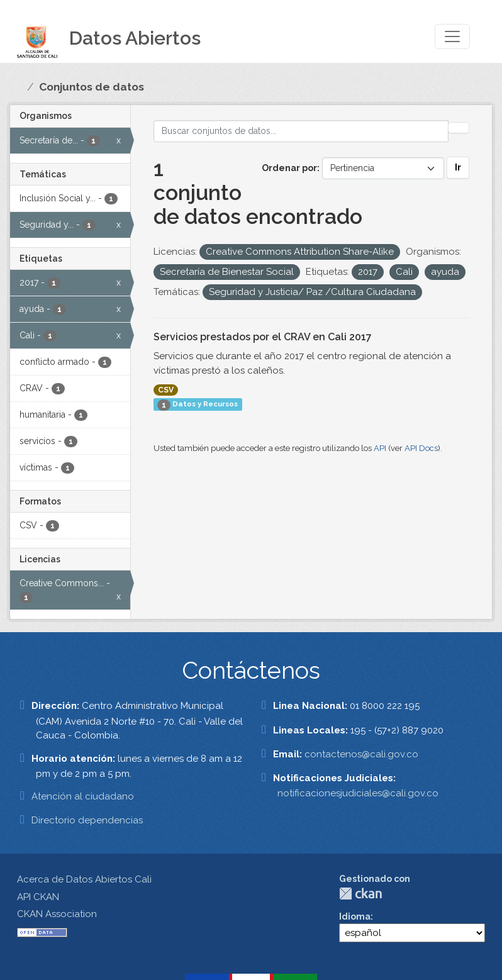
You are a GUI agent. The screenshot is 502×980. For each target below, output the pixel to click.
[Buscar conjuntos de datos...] (301, 131)
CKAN (360, 894)
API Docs (421, 448)
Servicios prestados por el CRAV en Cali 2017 (263, 337)
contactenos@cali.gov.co (361, 754)
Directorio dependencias (87, 820)
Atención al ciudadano (83, 796)
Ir (458, 167)
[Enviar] (459, 128)
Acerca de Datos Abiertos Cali (84, 879)
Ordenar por (289, 168)
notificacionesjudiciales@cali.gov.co (358, 793)
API (380, 448)
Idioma (355, 916)
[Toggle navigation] (452, 36)
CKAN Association (57, 914)
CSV (166, 390)
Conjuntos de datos (92, 87)
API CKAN (38, 897)
